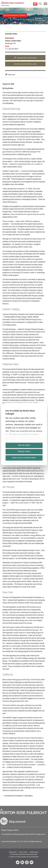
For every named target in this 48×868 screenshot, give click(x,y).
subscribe (35, 4)
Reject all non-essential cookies (24, 458)
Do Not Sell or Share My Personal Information (24, 854)
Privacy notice (23, 852)
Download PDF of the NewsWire (27, 58)
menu (45, 4)
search (40, 4)
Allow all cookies (24, 445)
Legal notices (13, 852)
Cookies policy (34, 852)
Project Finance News (10, 830)
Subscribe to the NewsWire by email (25, 64)
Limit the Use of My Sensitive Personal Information (24, 857)
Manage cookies (24, 451)
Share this (12, 75)
